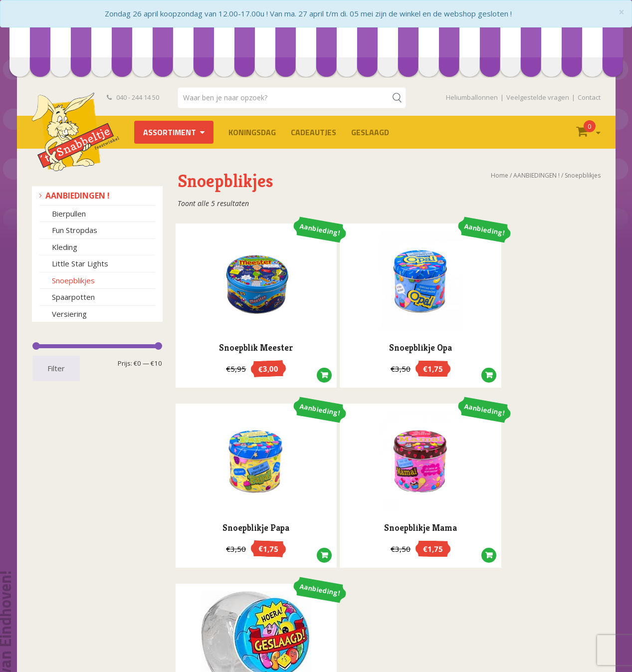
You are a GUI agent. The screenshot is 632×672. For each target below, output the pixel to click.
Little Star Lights (80, 263)
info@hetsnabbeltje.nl (382, 645)
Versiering (69, 314)
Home (500, 175)
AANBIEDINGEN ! (78, 196)
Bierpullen (69, 214)
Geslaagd (370, 132)
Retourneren (61, 641)
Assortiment (170, 132)
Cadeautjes (314, 132)
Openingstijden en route (80, 620)
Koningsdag (252, 132)
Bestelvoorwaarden (73, 588)
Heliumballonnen (472, 97)
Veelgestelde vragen (538, 97)
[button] (265, 363)
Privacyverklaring (68, 609)
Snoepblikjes (73, 280)
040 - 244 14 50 (133, 97)
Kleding (65, 247)
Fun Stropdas (75, 230)
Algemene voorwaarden (80, 599)
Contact (589, 97)
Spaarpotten (73, 297)
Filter (56, 368)
